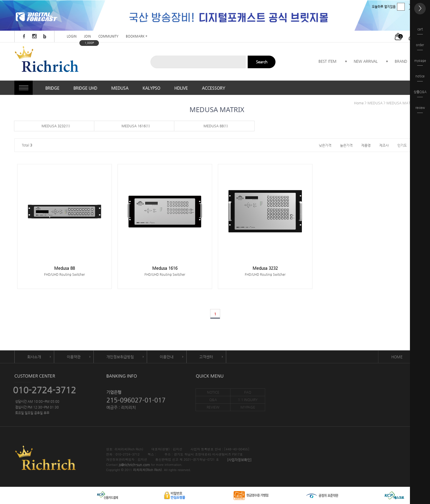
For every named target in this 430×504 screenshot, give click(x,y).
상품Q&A (420, 94)
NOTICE (213, 392)
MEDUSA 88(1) (216, 126)
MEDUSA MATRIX (401, 103)
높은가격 (346, 145)
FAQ (248, 392)
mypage (420, 62)
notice (420, 78)
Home (359, 103)
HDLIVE (181, 88)
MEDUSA (120, 88)
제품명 (366, 145)
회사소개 (34, 357)
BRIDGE (52, 88)
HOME (397, 357)
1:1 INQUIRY (248, 400)
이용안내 (167, 357)
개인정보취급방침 (120, 357)
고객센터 (206, 357)
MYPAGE (248, 407)
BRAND (401, 61)
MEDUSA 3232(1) (56, 126)
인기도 (402, 145)
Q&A (213, 400)
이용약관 (74, 357)
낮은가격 (325, 145)
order (420, 47)
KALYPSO (151, 88)
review (420, 109)
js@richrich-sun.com (134, 465)
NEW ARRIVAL (366, 61)
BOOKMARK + (137, 37)
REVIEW (213, 407)
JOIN (87, 37)
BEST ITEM (328, 61)
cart (420, 31)
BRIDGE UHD (85, 88)
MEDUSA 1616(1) (136, 126)
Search (262, 62)
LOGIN (72, 37)
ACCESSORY (213, 88)
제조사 (384, 145)
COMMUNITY (108, 37)
